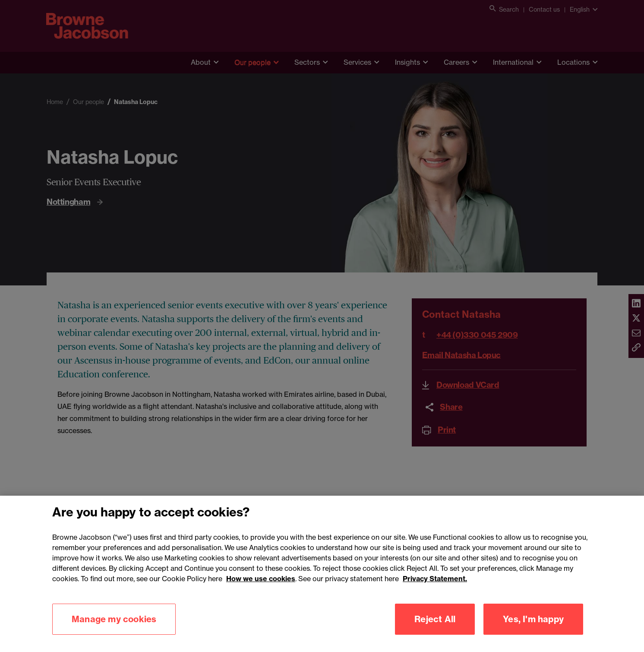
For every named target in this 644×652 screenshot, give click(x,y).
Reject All (435, 631)
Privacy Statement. (435, 591)
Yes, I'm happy (533, 631)
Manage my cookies (114, 631)
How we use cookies (261, 591)
